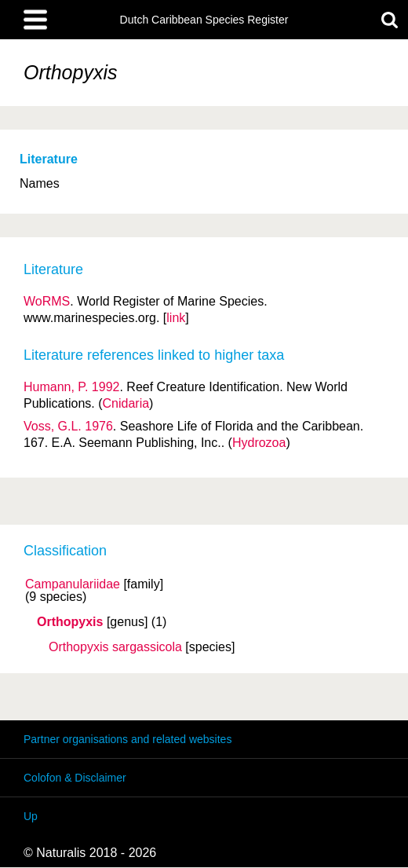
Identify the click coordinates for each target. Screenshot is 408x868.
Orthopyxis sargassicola (115, 647)
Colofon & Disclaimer (75, 778)
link (176, 318)
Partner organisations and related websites (127, 739)
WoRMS (47, 301)
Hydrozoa (259, 443)
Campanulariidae (73, 584)
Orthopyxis (70, 622)
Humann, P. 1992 (71, 387)
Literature (49, 159)
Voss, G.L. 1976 (68, 426)
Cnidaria (126, 403)
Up (31, 816)
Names (40, 183)
